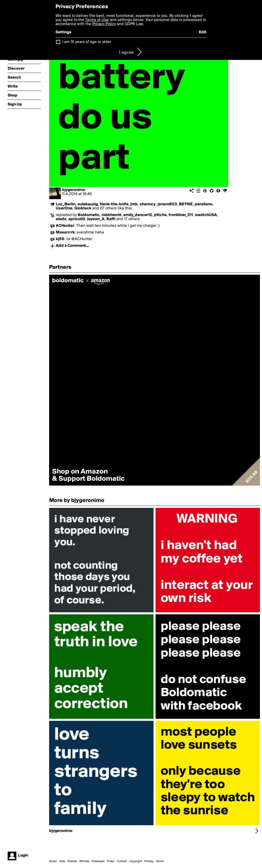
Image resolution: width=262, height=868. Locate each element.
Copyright (136, 861)
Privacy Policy (104, 24)
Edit (203, 32)
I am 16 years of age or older (87, 42)
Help (62, 861)
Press (111, 861)
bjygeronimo (74, 190)
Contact (122, 861)
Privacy (149, 861)
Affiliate (84, 861)
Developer (98, 861)
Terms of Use (97, 20)
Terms (160, 861)
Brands (72, 861)
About (53, 861)
